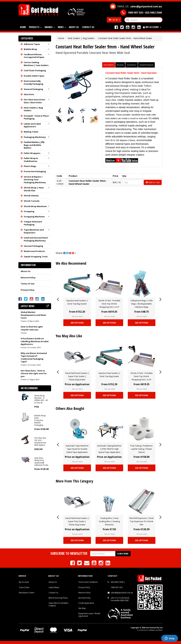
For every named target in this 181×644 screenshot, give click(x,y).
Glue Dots (29, 94)
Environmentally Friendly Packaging (34, 82)
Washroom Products (34, 251)
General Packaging (33, 89)
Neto (161, 630)
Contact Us (88, 27)
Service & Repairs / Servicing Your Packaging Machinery (35, 180)
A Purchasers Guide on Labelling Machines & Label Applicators (35, 341)
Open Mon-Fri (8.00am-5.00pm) (59, 604)
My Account (24, 582)
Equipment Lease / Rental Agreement (89, 615)
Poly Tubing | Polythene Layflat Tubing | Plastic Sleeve (142, 449)
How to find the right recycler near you (32, 328)
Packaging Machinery (35, 137)
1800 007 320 (117, 587)
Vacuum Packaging (33, 246)
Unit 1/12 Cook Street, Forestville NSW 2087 (120, 599)
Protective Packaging (35, 171)
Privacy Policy (28, 290)
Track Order (24, 587)
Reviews (120, 65)
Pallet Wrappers (32, 153)
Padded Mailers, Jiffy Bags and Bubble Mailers (34, 145)
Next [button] (160, 299)
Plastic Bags (30, 166)
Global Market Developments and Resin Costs (33, 315)
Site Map (82, 608)
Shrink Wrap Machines (35, 206)
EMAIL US (136, 6)
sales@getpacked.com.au (122, 593)
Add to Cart (153, 182)
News (62, 27)
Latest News (54, 587)
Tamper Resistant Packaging (33, 223)
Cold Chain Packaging (35, 70)
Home (23, 27)
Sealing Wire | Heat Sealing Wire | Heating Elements (109, 521)
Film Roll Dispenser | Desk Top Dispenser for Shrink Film (142, 521)
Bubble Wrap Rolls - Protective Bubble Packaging (40, 420)
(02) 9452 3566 (117, 582)
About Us (74, 27)
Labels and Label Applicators (32, 125)
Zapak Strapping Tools (36, 257)
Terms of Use (28, 284)
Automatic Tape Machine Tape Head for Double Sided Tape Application (77, 449)
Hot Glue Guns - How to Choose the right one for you (34, 373)
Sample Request (146, 65)
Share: (66, 253)
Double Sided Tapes (34, 76)
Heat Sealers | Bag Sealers (33, 109)
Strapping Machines (34, 217)
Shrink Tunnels (32, 201)
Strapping (29, 211)
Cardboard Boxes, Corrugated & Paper (34, 56)
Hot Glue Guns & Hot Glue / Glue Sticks (35, 101)
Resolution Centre (27, 593)
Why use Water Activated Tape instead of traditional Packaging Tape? (34, 357)
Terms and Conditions (88, 582)
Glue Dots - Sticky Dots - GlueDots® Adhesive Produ (41, 462)
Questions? (132, 65)
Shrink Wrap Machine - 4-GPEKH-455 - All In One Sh (41, 399)
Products (35, 27)
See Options (77, 323)
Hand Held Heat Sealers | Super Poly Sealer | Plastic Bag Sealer (77, 376)
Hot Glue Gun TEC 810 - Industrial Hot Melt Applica (40, 441)
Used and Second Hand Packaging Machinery (36, 239)
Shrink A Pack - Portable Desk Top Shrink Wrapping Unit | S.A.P (109, 304)
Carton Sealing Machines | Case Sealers (36, 64)
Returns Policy (28, 278)
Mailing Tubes (31, 132)
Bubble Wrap (30, 49)
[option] (77, 299)
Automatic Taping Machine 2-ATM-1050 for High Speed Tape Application (109, 449)
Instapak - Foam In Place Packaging (36, 117)
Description (109, 65)
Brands (50, 27)
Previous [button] (58, 299)
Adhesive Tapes (32, 44)
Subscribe (123, 554)
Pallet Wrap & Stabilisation (31, 160)
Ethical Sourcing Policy (58, 598)
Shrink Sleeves (31, 196)
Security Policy (85, 598)
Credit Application (86, 603)
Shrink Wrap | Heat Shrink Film (34, 189)
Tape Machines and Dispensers (34, 231)
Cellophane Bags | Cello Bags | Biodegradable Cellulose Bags (142, 304)
